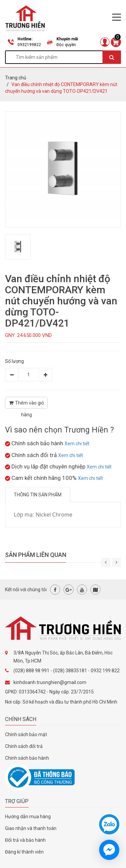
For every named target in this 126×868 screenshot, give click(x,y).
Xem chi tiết (77, 444)
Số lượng (14, 361)
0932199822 (29, 45)
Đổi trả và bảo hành (25, 840)
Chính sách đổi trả (24, 746)
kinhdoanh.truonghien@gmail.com (50, 682)
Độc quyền (66, 45)
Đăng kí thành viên (24, 852)
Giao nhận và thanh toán (31, 828)
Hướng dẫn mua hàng (28, 817)
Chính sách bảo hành (27, 758)
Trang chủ (16, 78)
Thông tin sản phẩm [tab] (38, 495)
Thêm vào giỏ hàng (27, 404)
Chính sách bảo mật (26, 734)
